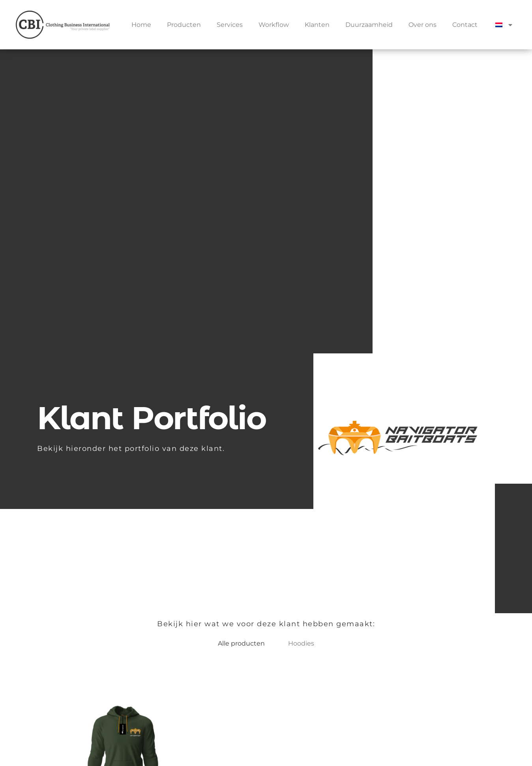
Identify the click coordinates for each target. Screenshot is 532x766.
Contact (465, 25)
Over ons (422, 25)
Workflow (274, 25)
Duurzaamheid (369, 25)
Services (230, 25)
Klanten (317, 25)
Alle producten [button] (241, 643)
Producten (184, 25)
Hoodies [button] (301, 643)
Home (141, 25)
